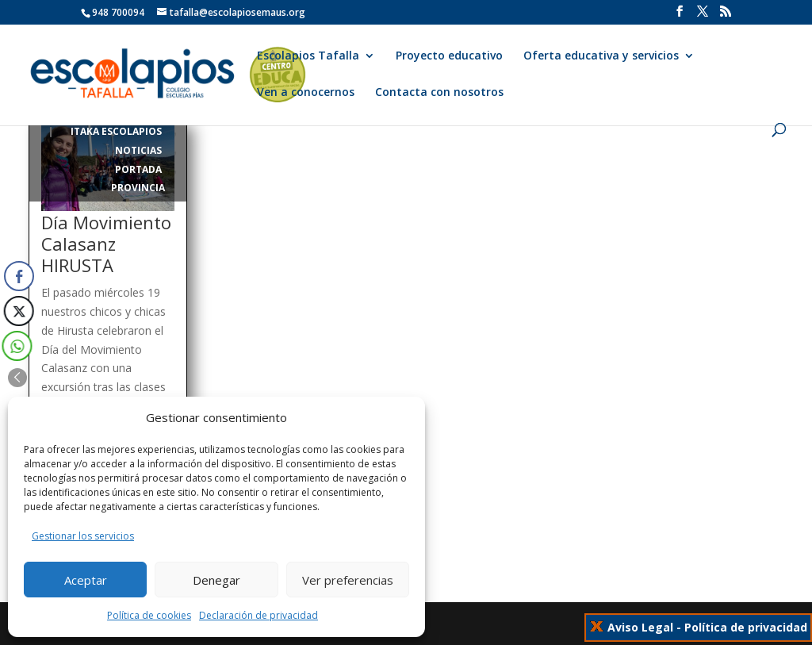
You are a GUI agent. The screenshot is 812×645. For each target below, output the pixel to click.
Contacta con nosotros (439, 93)
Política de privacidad (746, 627)
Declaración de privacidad (259, 615)
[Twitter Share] (17, 311)
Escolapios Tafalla (308, 56)
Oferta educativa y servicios (601, 56)
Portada (138, 169)
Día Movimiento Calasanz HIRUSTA (106, 244)
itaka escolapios (116, 131)
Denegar (216, 580)
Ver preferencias (348, 580)
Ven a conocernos (306, 93)
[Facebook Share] (19, 276)
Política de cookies (149, 615)
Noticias (138, 150)
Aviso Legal (640, 627)
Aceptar (86, 580)
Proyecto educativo (449, 56)
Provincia (138, 188)
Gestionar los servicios (83, 536)
